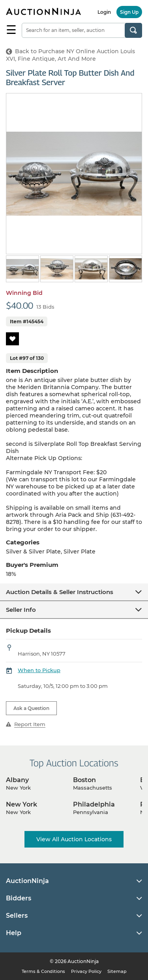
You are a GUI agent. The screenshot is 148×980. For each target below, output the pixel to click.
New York (22, 804)
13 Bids (45, 307)
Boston (84, 780)
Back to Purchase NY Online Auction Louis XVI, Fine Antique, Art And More (70, 55)
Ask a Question (31, 708)
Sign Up (129, 12)
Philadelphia (94, 804)
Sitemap (117, 971)
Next (137, 269)
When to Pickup (39, 670)
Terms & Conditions (43, 971)
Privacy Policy (86, 971)
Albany (17, 780)
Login (104, 12)
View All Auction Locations (74, 839)
